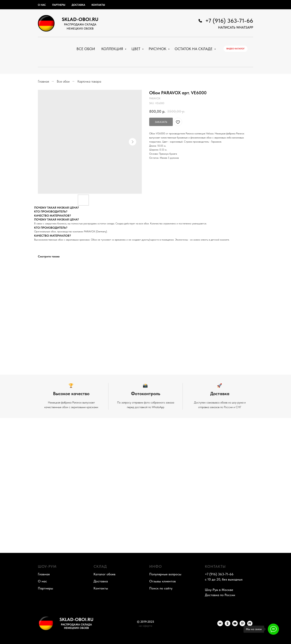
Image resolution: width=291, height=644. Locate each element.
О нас (42, 5)
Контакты (98, 5)
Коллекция (113, 49)
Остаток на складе (194, 49)
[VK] (220, 625)
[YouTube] (235, 625)
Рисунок (158, 49)
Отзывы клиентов (162, 581)
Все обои (86, 49)
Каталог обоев (104, 574)
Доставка (78, 5)
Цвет (136, 49)
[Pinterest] (242, 625)
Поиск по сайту (161, 588)
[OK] (228, 625)
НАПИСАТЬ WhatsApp (236, 27)
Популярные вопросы (165, 574)
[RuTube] (250, 625)
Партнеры (59, 5)
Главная (43, 81)
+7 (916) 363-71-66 (229, 21)
